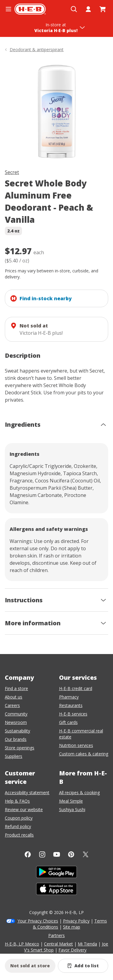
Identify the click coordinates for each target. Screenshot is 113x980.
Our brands (16, 739)
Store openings (20, 748)
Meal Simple (71, 801)
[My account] (88, 9)
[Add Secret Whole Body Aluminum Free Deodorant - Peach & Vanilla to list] (83, 966)
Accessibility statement (27, 793)
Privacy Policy (76, 921)
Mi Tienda (87, 944)
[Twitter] (86, 854)
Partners (56, 935)
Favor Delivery (72, 950)
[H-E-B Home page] (30, 9)
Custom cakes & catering (84, 754)
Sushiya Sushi (72, 809)
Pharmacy (69, 697)
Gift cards (68, 722)
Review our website (24, 809)
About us (14, 697)
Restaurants (71, 705)
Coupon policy (19, 818)
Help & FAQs (17, 801)
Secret (12, 172)
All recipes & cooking (79, 793)
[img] (56, 112)
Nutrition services (76, 745)
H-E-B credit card (76, 688)
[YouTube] (57, 854)
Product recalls (19, 835)
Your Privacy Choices (38, 921)
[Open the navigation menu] (8, 9)
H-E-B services (73, 714)
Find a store (16, 688)
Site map (72, 927)
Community (16, 714)
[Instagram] (42, 854)
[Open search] (74, 9)
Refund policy (18, 826)
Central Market (58, 944)
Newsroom (16, 722)
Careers (12, 705)
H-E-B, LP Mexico (22, 944)
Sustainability (17, 731)
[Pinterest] (71, 854)
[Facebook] (28, 854)
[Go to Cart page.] (103, 9)
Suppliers (14, 756)
